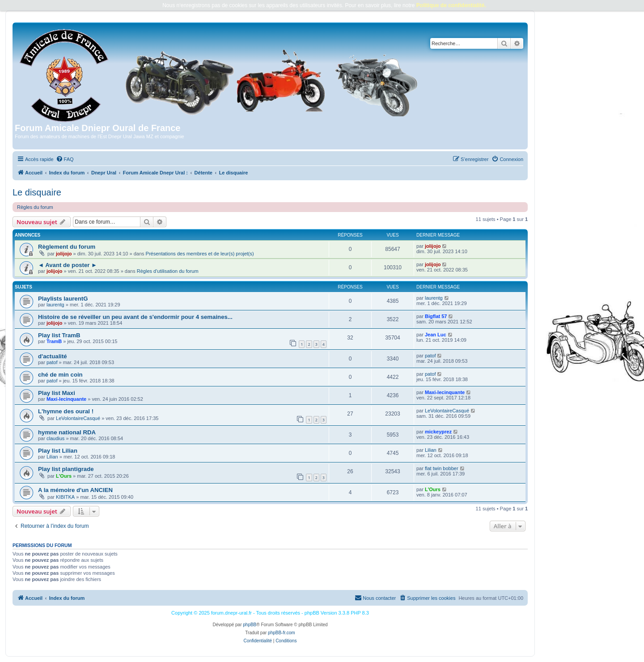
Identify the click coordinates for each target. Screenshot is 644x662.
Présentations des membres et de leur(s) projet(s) (200, 254)
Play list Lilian (58, 451)
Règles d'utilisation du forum (168, 271)
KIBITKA (65, 497)
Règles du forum (35, 207)
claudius (55, 438)
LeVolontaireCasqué (78, 418)
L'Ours (64, 476)
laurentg (55, 305)
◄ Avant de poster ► (68, 265)
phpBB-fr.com (282, 633)
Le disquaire (37, 192)
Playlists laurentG (63, 299)
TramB (54, 341)
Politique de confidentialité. (451, 5)
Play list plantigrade (66, 469)
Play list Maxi (57, 393)
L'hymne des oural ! (66, 411)
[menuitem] (65, 159)
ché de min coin (60, 375)
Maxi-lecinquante (66, 399)
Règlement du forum (67, 247)
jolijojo (64, 254)
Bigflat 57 (436, 316)
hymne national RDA (67, 432)
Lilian (52, 457)
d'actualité (53, 356)
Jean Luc (436, 335)
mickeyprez (438, 432)
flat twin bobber (442, 468)
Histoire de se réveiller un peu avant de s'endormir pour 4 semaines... (135, 317)
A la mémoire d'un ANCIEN (75, 490)
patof (52, 362)
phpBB (250, 625)
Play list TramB (59, 335)
